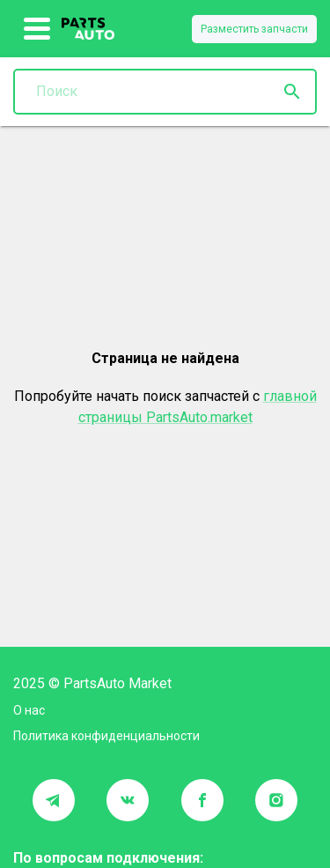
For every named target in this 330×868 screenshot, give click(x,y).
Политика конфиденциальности (106, 736)
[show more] (37, 29)
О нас (29, 710)
